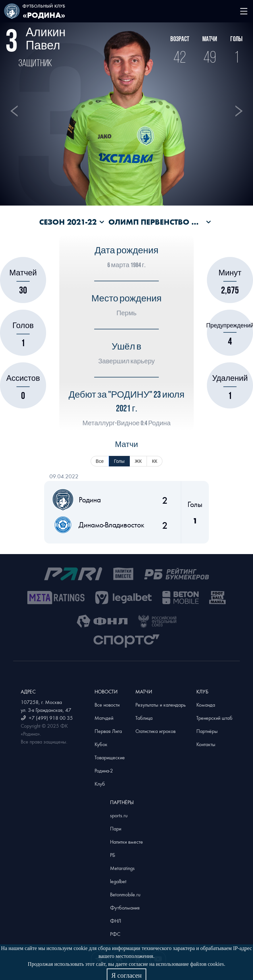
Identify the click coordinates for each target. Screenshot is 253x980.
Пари (116, 828)
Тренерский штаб (214, 718)
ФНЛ (116, 921)
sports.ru (119, 815)
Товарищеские (110, 757)
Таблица (144, 718)
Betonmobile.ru (125, 894)
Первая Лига (108, 731)
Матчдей (104, 718)
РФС (115, 934)
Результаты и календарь (161, 705)
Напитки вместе (126, 842)
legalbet (118, 881)
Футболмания (125, 908)
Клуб (100, 784)
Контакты (206, 744)
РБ (113, 855)
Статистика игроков (155, 731)
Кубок (101, 744)
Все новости (107, 705)
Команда (206, 705)
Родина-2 (104, 770)
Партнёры (207, 731)
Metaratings (122, 868)
